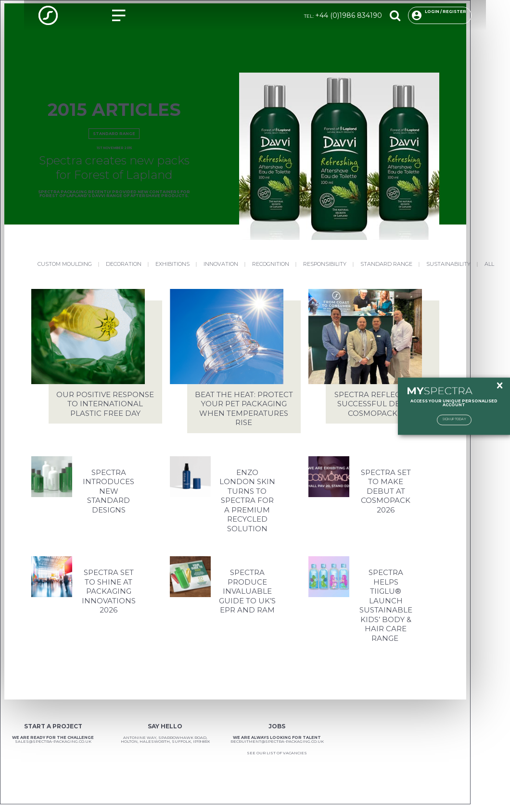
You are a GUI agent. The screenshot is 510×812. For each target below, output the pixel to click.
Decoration (124, 264)
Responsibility (325, 264)
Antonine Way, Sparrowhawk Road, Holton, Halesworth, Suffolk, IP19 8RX (165, 739)
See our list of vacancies (277, 753)
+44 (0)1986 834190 (349, 15)
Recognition (271, 264)
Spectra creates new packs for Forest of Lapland (114, 168)
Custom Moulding (65, 264)
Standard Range (114, 134)
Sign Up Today (454, 419)
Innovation (221, 264)
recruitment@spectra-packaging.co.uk (277, 741)
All (489, 264)
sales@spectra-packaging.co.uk (53, 741)
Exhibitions (172, 264)
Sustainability (448, 264)
